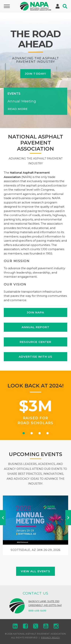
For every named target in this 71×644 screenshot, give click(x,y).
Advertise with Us (36, 357)
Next (68, 518)
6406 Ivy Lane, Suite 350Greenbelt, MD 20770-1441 (45, 603)
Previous (3, 518)
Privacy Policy (50, 638)
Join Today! (35, 74)
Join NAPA (35, 312)
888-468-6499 (37, 611)
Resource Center (35, 342)
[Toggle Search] (65, 6)
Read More (18, 109)
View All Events (35, 571)
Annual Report (36, 327)
